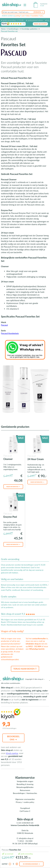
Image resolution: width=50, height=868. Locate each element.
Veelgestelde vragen (25, 781)
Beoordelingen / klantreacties (25, 793)
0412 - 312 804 (35, 646)
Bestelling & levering (25, 784)
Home (3, 29)
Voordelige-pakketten (29, 29)
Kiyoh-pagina (12, 753)
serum (42, 16)
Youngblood (25, 808)
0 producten (44, 4)
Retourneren (25, 790)
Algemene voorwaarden (25, 799)
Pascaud (4, 325)
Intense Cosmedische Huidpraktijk (25, 825)
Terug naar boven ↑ (25, 669)
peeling (18, 16)
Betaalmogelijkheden (25, 787)
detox (28, 16)
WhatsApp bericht (37, 649)
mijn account (40, 24)
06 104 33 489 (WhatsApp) (26, 844)
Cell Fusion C (25, 811)
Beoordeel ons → (13, 738)
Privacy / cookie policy (25, 802)
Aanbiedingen (13, 29)
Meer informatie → (13, 487)
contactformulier (39, 638)
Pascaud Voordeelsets (10, 333)
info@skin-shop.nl (33, 644)
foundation (35, 16)
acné (23, 16)
